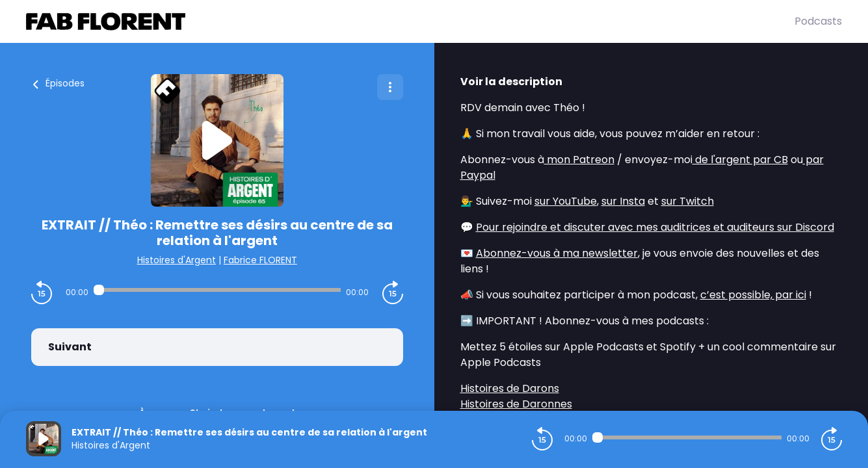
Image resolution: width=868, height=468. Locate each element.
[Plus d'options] (390, 87)
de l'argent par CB (740, 160)
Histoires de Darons (510, 388)
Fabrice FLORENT (260, 260)
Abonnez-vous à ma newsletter (557, 253)
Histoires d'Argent (177, 260)
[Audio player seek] (217, 290)
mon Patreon (579, 160)
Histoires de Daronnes (516, 404)
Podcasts (818, 21)
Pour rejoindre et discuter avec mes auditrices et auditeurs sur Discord (655, 227)
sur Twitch (688, 201)
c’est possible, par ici (753, 295)
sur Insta (623, 201)
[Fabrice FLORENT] (410, 21)
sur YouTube (566, 201)
